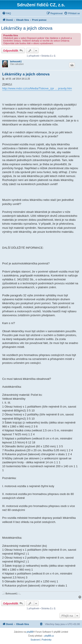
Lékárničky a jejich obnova (27, 28)
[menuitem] (7, 13)
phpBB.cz (49, 636)
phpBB (30, 632)
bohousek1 (16, 62)
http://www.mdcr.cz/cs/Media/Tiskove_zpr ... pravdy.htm (37, 88)
